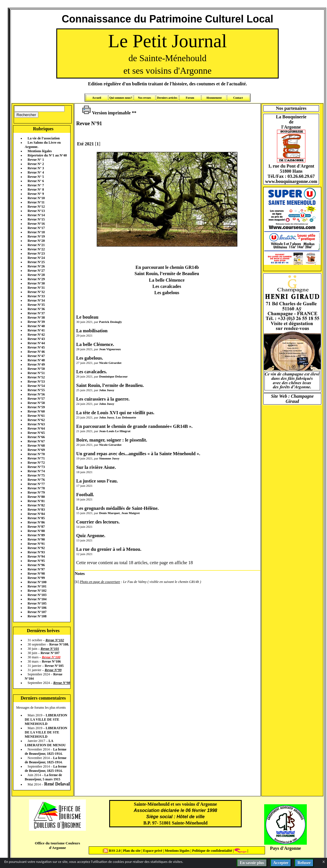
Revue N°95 (36, 561)
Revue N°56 (36, 394)
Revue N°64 (36, 428)
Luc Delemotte (126, 417)
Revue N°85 (36, 518)
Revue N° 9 (36, 194)
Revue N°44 (36, 343)
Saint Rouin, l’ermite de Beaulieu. (110, 385)
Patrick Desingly (110, 322)
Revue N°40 (36, 326)
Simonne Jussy (109, 458)
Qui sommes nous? (121, 98)
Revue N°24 (36, 258)
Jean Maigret (131, 513)
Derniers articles (167, 98)
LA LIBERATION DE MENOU (45, 743)
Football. (85, 495)
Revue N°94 (36, 556)
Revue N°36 (36, 309)
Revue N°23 (36, 253)
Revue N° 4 (36, 172)
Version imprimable (106, 113)
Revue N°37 (36, 313)
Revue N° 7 (36, 185)
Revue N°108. (59, 644)
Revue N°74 (36, 471)
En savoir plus (252, 863)
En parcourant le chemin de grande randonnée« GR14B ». (134, 426)
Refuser (304, 863)
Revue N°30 (36, 283)
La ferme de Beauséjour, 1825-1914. (46, 751)
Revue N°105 (37, 603)
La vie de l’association (44, 138)
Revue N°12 (36, 207)
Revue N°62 (36, 420)
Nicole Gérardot (110, 363)
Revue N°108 (37, 616)
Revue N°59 (36, 407)
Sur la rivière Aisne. (96, 467)
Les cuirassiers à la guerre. (103, 399)
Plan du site (132, 851)
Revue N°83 (36, 510)
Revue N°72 (36, 463)
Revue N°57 (36, 399)
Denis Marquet (109, 513)
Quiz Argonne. (91, 536)
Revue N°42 (36, 335)
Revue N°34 (36, 300)
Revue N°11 (36, 202)
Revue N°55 (36, 390)
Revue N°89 (36, 535)
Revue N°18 (36, 232)
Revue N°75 (36, 475)
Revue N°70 (36, 454)
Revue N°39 (36, 322)
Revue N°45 (36, 347)
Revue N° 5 (36, 177)
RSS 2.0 (112, 851)
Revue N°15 (36, 219)
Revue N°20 (36, 241)
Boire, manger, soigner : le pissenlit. (112, 440)
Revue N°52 (36, 377)
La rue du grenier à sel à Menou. (109, 549)
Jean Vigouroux (110, 349)
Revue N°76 (36, 480)
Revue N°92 (36, 548)
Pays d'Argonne (286, 848)
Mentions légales (40, 151)
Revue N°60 (36, 411)
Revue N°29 (36, 279)
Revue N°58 (36, 403)
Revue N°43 (36, 339)
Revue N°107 (37, 612)
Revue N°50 (36, 369)
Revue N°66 (36, 437)
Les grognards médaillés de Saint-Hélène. (117, 508)
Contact (238, 98)
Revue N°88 (36, 531)
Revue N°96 (36, 565)
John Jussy (106, 390)
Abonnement (214, 98)
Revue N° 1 (36, 160)
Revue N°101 (37, 586)
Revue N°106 (37, 608)
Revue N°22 (36, 249)
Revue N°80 (36, 497)
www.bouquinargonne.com (291, 181)
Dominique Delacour (113, 376)
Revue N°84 (36, 514)
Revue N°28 (36, 275)
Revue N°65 (36, 433)
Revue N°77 (36, 484)
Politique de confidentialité (212, 851)
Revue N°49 (36, 364)
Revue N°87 (36, 527)
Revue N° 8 (36, 189)
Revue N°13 (36, 211)
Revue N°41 (36, 330)
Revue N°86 (36, 522)
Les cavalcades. (92, 372)
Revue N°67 (36, 441)
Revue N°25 (36, 262)
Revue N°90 (36, 539)
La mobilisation (92, 331)
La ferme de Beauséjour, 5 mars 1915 (43, 777)
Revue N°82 (36, 505)
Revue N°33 (36, 296)
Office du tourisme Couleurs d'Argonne (57, 845)
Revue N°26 (36, 266)
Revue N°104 (37, 599)
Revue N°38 (36, 317)
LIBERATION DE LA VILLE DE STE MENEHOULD (46, 719)
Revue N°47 (36, 356)
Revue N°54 (36, 386)
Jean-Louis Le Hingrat (115, 431)
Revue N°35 (36, 305)
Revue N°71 (36, 458)
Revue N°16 (36, 224)
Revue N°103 (37, 595)
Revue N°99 (36, 578)
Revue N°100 (37, 582)
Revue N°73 (36, 467)
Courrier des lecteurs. (98, 522)
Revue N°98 (36, 574)
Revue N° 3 (36, 168)
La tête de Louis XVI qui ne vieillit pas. (115, 413)
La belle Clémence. (95, 344)
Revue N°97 (36, 569)
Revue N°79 (36, 492)
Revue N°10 (36, 198)
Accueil (97, 98)
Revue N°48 (36, 360)
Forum (190, 98)
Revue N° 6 (36, 181)
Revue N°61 (36, 416)
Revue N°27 (36, 271)
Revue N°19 (36, 236)
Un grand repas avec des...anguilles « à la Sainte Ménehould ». (138, 454)
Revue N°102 (37, 591)
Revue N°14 (36, 215)
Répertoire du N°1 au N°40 (47, 155)
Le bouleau (87, 317)
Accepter (281, 863)
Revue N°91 (36, 544)
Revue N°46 (36, 352)
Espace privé (152, 851)
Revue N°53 (36, 382)
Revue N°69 (36, 450)
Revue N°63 (36, 424)
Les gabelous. (90, 358)
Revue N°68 (36, 446)
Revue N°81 (36, 501)
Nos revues (144, 98)
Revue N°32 (36, 292)
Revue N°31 (36, 288)
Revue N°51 (36, 373)
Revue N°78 (36, 488)
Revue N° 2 (36, 164)
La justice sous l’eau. (97, 481)
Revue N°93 (36, 552)
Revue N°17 (36, 228)
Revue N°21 (36, 245)
